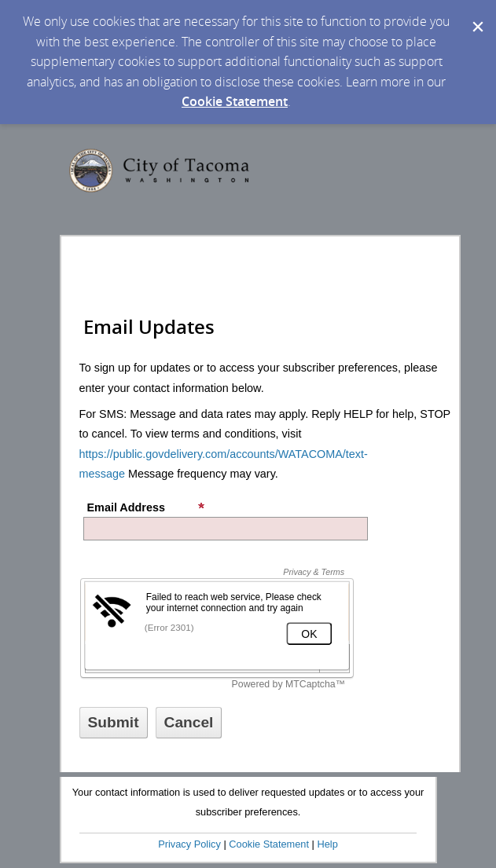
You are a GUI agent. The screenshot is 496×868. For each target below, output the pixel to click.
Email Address (146, 507)
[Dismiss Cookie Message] (476, 15)
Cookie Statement (235, 101)
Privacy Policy (189, 844)
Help (327, 844)
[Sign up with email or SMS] (114, 723)
